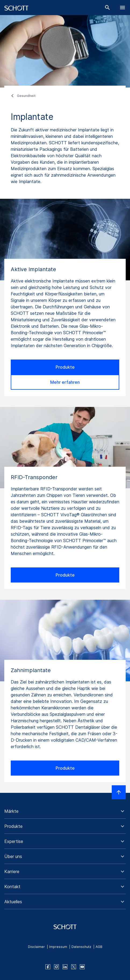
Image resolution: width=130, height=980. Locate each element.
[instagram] (56, 967)
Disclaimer (36, 947)
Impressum (58, 947)
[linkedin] (65, 967)
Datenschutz (81, 947)
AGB (99, 947)
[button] (65, 811)
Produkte (65, 367)
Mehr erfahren (65, 382)
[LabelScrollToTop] (119, 792)
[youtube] (82, 967)
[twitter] (74, 967)
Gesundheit (26, 96)
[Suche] (107, 8)
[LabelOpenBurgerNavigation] (122, 8)
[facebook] (48, 967)
